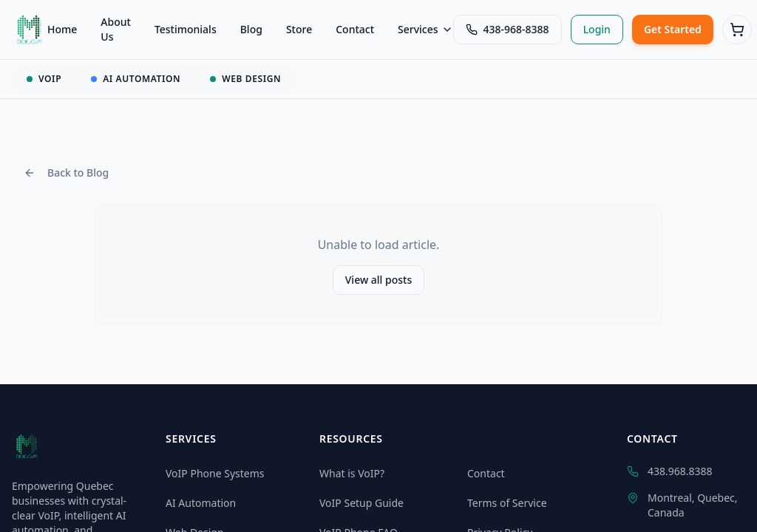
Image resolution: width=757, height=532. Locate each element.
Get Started (673, 29)
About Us (116, 29)
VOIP (44, 79)
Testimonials (186, 29)
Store (299, 29)
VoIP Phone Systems (215, 473)
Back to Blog (66, 173)
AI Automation (201, 503)
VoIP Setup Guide (361, 503)
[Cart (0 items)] (737, 30)
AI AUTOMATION (136, 79)
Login (597, 29)
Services (425, 29)
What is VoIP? (352, 473)
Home (62, 29)
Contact (355, 29)
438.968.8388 (670, 471)
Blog (251, 29)
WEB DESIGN (245, 79)
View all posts (379, 280)
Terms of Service (507, 503)
